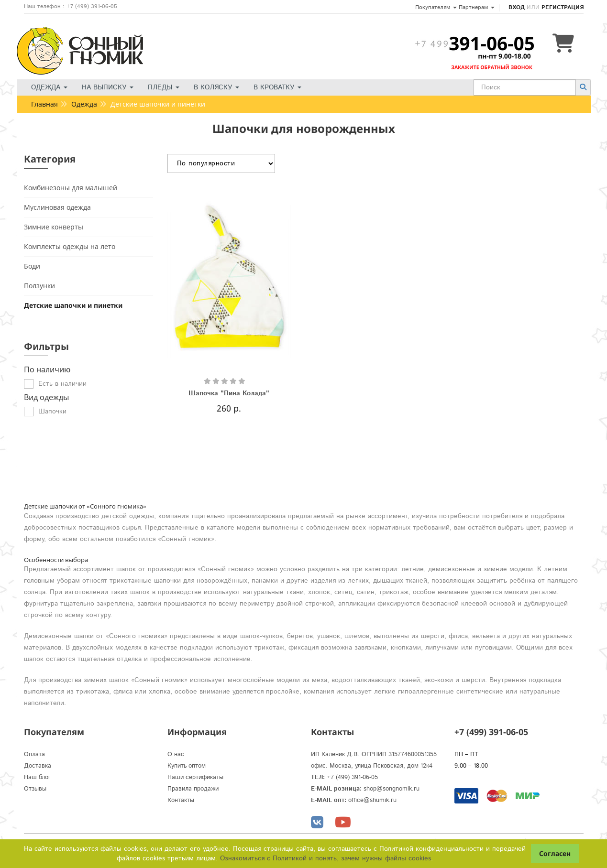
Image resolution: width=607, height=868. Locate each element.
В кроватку (277, 87)
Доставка (38, 766)
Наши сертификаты (195, 777)
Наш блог (38, 777)
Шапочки (52, 412)
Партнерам (477, 7)
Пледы (164, 87)
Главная (44, 104)
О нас (176, 754)
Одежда (49, 87)
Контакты (181, 800)
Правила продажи (193, 789)
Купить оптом (187, 766)
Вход (517, 7)
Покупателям (436, 7)
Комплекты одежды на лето (70, 246)
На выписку (108, 87)
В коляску (216, 87)
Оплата (34, 754)
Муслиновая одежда (57, 207)
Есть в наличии (62, 384)
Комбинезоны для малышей (71, 188)
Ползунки (39, 286)
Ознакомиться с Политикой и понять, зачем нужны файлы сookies (326, 858)
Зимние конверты (54, 227)
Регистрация (563, 7)
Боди (32, 266)
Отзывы (35, 789)
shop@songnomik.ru (392, 789)
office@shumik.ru (372, 800)
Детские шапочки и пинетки (73, 305)
